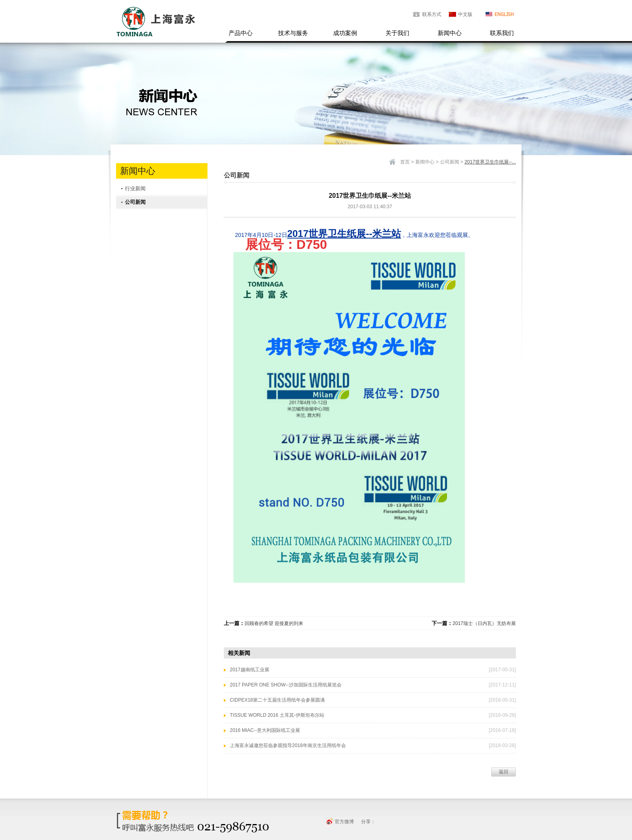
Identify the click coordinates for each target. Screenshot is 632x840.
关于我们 (397, 33)
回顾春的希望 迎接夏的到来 (274, 623)
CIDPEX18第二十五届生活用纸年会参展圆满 (277, 700)
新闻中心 (450, 33)
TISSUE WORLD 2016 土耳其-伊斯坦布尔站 (277, 715)
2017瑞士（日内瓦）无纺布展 (484, 623)
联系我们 (502, 33)
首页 (405, 162)
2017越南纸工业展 (250, 670)
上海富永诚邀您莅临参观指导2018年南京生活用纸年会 (288, 745)
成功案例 (345, 33)
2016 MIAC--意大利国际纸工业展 (265, 730)
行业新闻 (135, 188)
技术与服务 (293, 33)
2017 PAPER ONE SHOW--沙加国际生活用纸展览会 (286, 685)
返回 (504, 772)
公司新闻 (135, 202)
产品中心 (241, 33)
